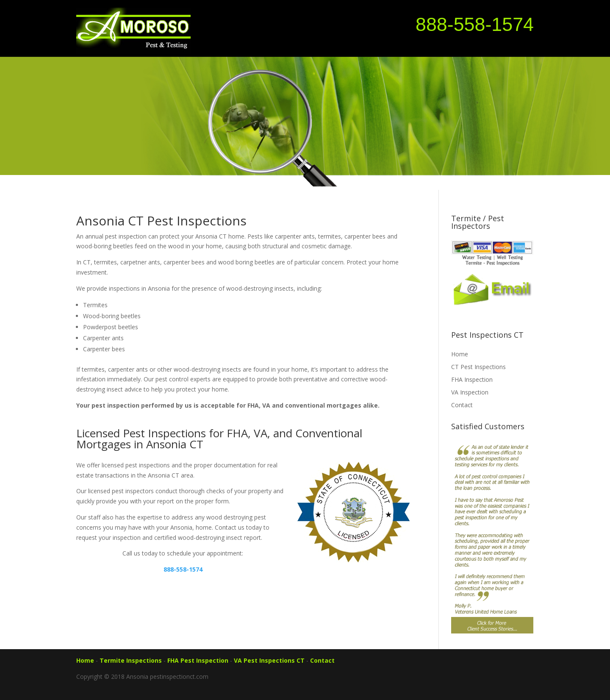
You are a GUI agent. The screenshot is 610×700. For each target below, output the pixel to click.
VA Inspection (470, 392)
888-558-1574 (475, 24)
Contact (462, 405)
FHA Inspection (472, 379)
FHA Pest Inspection (198, 660)
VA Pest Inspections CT (269, 660)
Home (460, 354)
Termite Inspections (131, 660)
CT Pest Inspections (478, 367)
